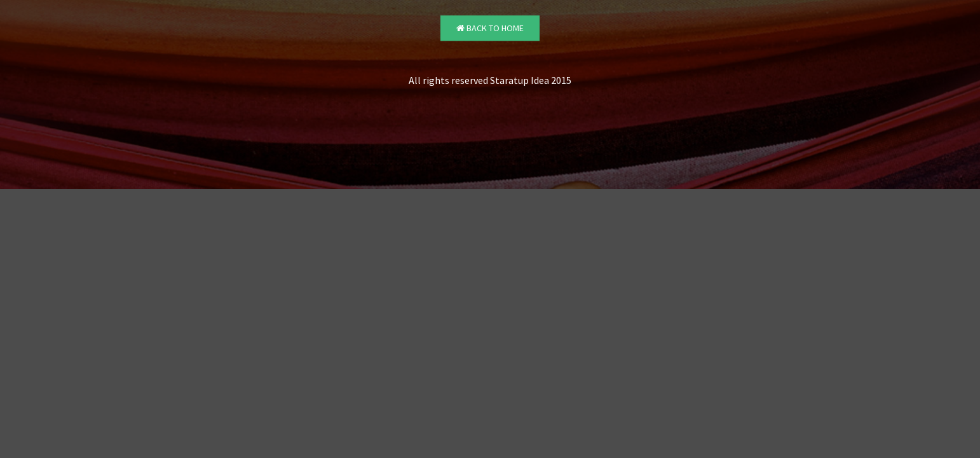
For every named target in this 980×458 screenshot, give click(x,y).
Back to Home (490, 29)
